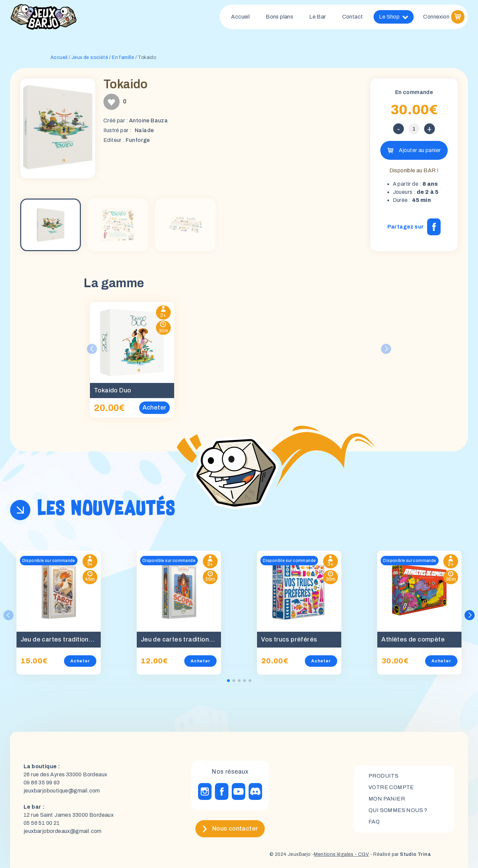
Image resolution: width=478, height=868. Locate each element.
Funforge (138, 140)
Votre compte (391, 787)
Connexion (436, 17)
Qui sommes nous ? (398, 810)
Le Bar (317, 17)
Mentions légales (334, 854)
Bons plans (279, 17)
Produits (384, 776)
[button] (470, 615)
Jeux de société (90, 57)
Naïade (144, 130)
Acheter (80, 661)
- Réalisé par (400, 854)
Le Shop (394, 17)
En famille (123, 57)
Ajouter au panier (420, 150)
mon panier (387, 799)
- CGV (361, 854)
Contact (353, 17)
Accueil (240, 17)
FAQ (374, 822)
